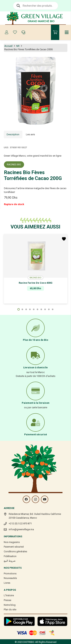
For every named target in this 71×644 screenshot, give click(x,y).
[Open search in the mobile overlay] (36, 6)
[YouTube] (45, 499)
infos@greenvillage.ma (21, 529)
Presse (7, 600)
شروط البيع (10, 561)
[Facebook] (26, 499)
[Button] (7, 32)
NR (18, 46)
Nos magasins (12, 542)
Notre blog (10, 605)
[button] (19, 309)
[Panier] (55, 32)
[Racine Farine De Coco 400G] (36, 256)
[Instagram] (35, 499)
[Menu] (67, 32)
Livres (7, 583)
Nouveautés (10, 578)
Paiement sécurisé (14, 547)
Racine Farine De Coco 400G (36, 283)
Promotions (10, 574)
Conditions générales (15, 551)
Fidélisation (10, 556)
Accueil (8, 46)
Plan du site (10, 609)
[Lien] (35, 18)
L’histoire (9, 595)
